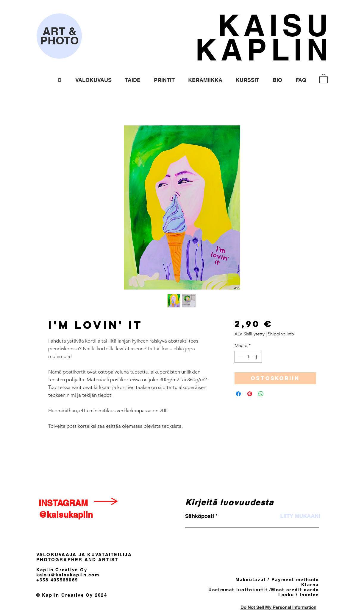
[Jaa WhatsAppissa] (261, 394)
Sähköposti (200, 516)
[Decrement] (240, 357)
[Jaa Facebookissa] (238, 394)
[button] (93, 80)
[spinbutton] (248, 357)
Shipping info (281, 334)
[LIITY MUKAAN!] (300, 516)
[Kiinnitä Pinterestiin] (250, 394)
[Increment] (257, 357)
